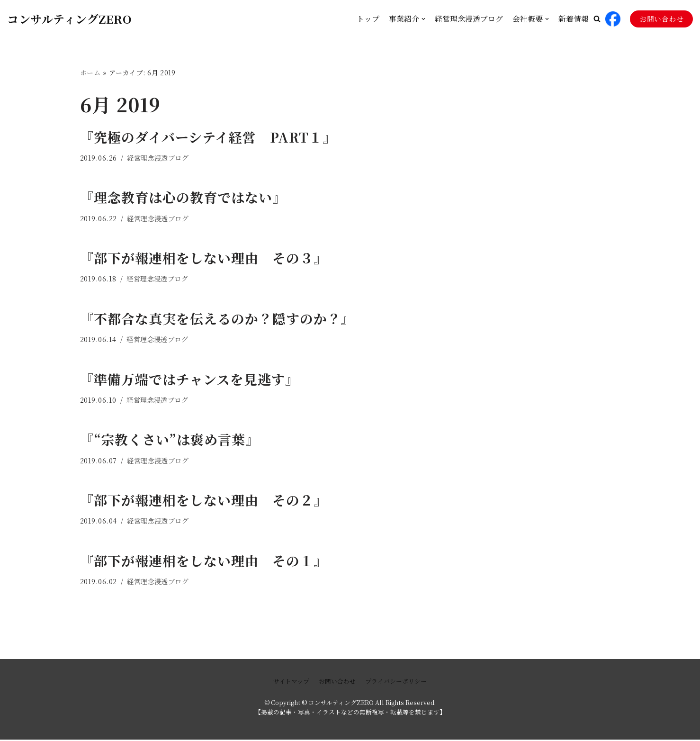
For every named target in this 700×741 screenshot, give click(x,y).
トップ (368, 19)
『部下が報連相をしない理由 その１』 (204, 561)
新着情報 (574, 19)
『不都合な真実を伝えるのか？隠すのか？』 (217, 319)
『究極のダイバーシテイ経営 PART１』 (208, 137)
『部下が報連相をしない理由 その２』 (204, 501)
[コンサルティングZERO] (69, 19)
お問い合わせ (661, 19)
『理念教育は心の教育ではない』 (183, 198)
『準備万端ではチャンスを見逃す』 (189, 380)
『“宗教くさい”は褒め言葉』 (170, 440)
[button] (597, 19)
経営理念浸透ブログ (469, 19)
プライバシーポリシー (396, 682)
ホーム (90, 72)
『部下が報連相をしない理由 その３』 (204, 258)
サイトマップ (291, 682)
